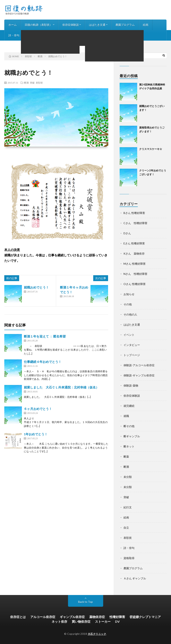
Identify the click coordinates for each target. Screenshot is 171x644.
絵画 (146, 25)
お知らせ (58, 35)
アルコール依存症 (43, 617)
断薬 (126, 457)
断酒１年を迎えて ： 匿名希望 (45, 336)
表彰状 (39, 83)
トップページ (132, 355)
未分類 (128, 477)
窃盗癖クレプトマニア (145, 617)
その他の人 (130, 314)
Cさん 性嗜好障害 (135, 223)
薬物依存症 (97, 617)
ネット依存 (59, 621)
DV (117, 621)
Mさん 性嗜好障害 (135, 264)
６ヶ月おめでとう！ (38, 409)
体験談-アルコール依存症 (139, 365)
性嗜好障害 (117, 617)
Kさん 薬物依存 (134, 253)
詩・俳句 (14, 35)
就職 (126, 416)
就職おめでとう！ (36, 287)
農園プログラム (125, 25)
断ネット (129, 446)
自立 (126, 528)
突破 (32, 83)
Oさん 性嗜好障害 (135, 284)
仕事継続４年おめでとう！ (43, 362)
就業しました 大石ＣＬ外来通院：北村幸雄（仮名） (61, 387)
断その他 (129, 426)
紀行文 (128, 507)
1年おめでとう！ (36, 434)
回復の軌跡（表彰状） (38, 25)
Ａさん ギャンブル (135, 578)
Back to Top (85, 602)
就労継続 (129, 406)
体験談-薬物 (131, 385)
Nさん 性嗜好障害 (135, 274)
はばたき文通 (97, 25)
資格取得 (129, 558)
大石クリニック (97, 634)
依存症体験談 (71, 25)
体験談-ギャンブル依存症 (139, 375)
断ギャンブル (132, 436)
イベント (129, 335)
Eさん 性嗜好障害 (134, 243)
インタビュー (36, 35)
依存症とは (18, 617)
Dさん (127, 233)
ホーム (13, 25)
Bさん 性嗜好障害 (134, 213)
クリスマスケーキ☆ (151, 149)
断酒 (26, 83)
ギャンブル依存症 (72, 617)
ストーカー (103, 621)
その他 (128, 304)
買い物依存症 (81, 621)
